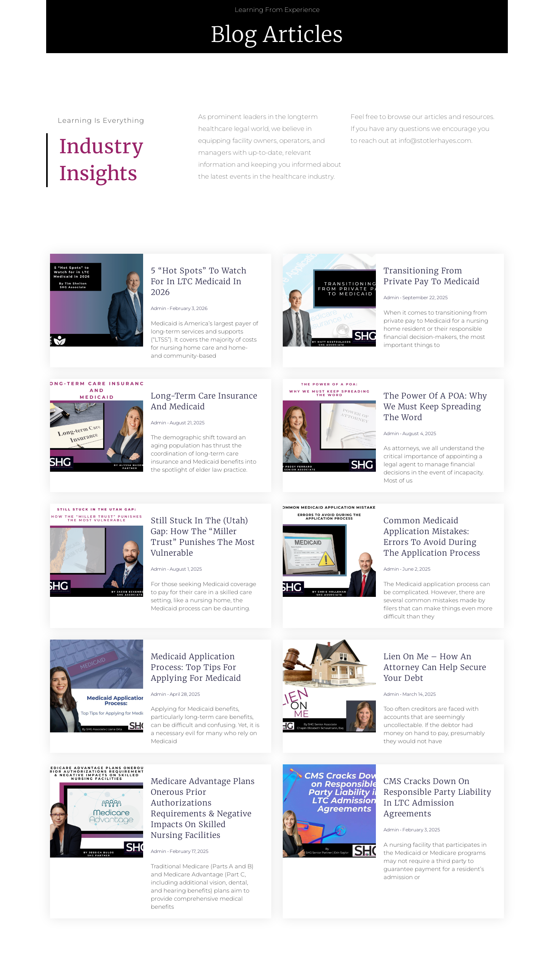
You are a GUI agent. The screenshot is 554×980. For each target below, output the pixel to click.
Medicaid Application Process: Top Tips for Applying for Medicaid (196, 667)
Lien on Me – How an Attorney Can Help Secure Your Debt (435, 667)
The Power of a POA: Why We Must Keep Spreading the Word (436, 406)
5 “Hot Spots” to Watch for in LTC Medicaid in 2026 (199, 281)
